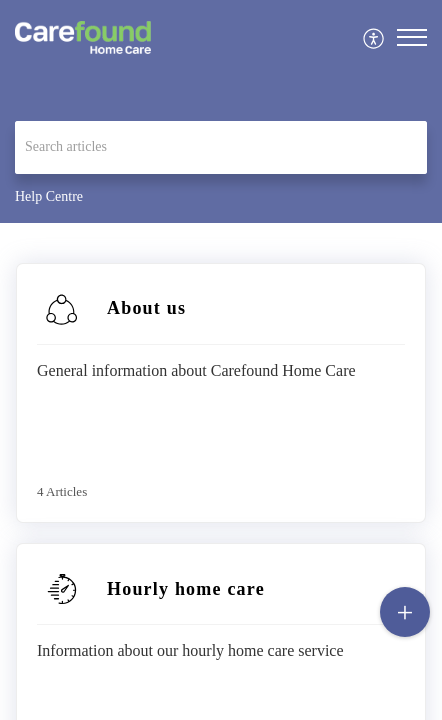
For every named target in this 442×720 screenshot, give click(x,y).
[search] (221, 147)
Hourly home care (186, 589)
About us (146, 308)
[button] (374, 37)
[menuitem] (374, 37)
